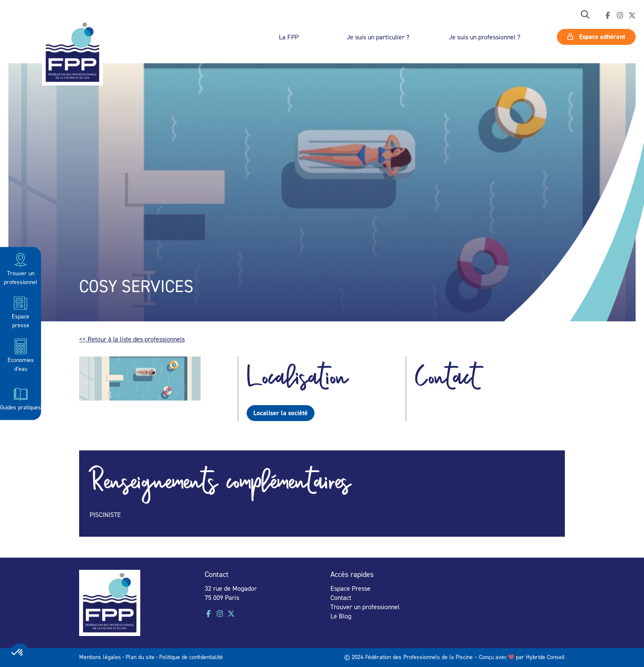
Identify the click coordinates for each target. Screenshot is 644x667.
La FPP (289, 37)
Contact (341, 597)
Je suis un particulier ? (378, 37)
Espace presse (21, 312)
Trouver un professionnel (21, 268)
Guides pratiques (21, 398)
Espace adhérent (596, 37)
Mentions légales (100, 657)
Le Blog (341, 616)
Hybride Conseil (545, 657)
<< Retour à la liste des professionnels (132, 339)
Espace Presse (350, 588)
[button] (585, 15)
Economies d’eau (21, 355)
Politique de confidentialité (191, 657)
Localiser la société (281, 413)
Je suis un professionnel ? (485, 37)
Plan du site (140, 657)
